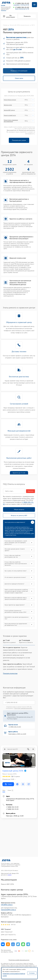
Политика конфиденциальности (19, 960)
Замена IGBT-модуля (9, 110)
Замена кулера (8, 105)
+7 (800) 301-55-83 (22, 3)
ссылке (10, 875)
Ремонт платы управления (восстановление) (11, 121)
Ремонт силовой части (10, 115)
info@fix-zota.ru (7, 905)
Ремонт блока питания (10, 100)
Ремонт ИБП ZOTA (7, 884)
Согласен (32, 973)
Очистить (31, 491)
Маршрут (8, 784)
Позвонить (27, 16)
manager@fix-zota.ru (8, 910)
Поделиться (3, 944)
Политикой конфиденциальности (23, 708)
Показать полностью (10, 673)
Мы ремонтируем (9, 16)
